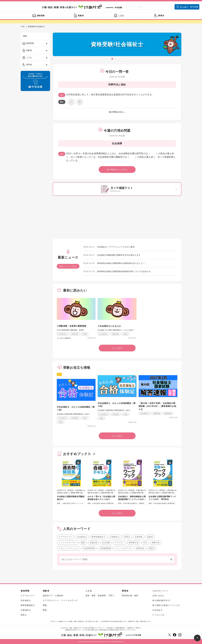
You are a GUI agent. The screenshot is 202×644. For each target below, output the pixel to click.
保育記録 (140, 548)
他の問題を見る (116, 112)
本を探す (184, 7)
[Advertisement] (35, 134)
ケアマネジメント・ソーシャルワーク (60, 600)
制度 (45, 610)
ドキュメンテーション (69, 548)
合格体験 (139, 537)
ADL (145, 543)
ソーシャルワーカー (68, 543)
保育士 (127, 537)
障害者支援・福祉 (130, 596)
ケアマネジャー (66, 537)
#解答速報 (168, 413)
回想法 (151, 548)
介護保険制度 (105, 548)
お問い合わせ (158, 596)
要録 (83, 543)
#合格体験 (75, 418)
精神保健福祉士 (98, 537)
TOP (23, 27)
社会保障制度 (89, 548)
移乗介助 (156, 543)
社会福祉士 (82, 537)
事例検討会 (134, 543)
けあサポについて (160, 591)
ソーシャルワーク (124, 548)
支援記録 (94, 543)
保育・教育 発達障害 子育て (100, 596)
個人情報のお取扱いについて (165, 605)
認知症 (150, 537)
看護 (45, 605)
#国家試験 (75, 334)
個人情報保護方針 (160, 600)
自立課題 (106, 543)
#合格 (85, 418)
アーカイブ (157, 615)
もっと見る (117, 348)
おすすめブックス (77, 454)
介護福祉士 (115, 537)
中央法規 (156, 610)
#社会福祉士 (63, 334)
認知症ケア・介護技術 (53, 596)
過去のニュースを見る (68, 266)
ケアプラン (119, 543)
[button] (112, 59)
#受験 (60, 422)
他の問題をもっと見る (117, 170)
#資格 (85, 334)
